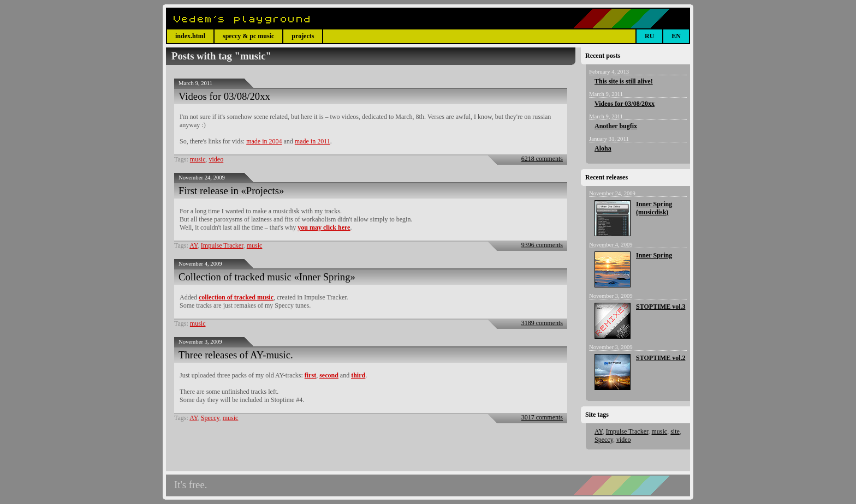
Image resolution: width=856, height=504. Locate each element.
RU (649, 36)
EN (676, 36)
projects (303, 36)
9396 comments (542, 245)
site (675, 431)
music (198, 159)
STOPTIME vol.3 (661, 307)
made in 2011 (313, 141)
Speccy (210, 418)
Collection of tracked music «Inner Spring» (267, 277)
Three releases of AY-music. (236, 355)
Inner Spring (654, 255)
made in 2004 (264, 141)
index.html (190, 36)
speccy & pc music (248, 36)
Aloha (603, 148)
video (216, 159)
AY (194, 245)
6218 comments (542, 159)
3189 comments (542, 323)
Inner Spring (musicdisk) (654, 208)
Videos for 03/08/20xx (224, 96)
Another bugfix (616, 126)
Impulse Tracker (222, 245)
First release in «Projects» (231, 191)
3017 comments (542, 417)
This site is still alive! (624, 81)
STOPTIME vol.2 (661, 358)
